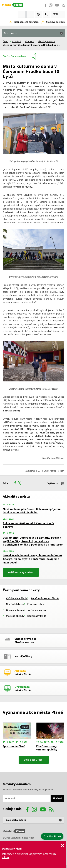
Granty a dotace (15, 610)
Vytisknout (53, 483)
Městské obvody (15, 616)
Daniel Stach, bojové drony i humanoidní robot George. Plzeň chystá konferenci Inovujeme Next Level (33, 559)
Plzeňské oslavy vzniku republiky (47, 748)
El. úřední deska (15, 604)
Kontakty (30, 14)
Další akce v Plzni (34, 760)
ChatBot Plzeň (52, 836)
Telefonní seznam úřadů (45, 598)
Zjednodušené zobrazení (26, 22)
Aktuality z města (46, 41)
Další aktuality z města (21, 572)
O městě (17, 41)
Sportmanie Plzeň (14, 746)
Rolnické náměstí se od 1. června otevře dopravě (28, 525)
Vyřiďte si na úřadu (17, 598)
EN (38, 14)
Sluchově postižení (56, 22)
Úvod (5, 41)
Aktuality (29, 41)
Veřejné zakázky (37, 610)
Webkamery (22, 14)
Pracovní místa (36, 604)
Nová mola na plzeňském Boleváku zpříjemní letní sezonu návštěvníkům (32, 511)
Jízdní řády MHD (37, 616)
